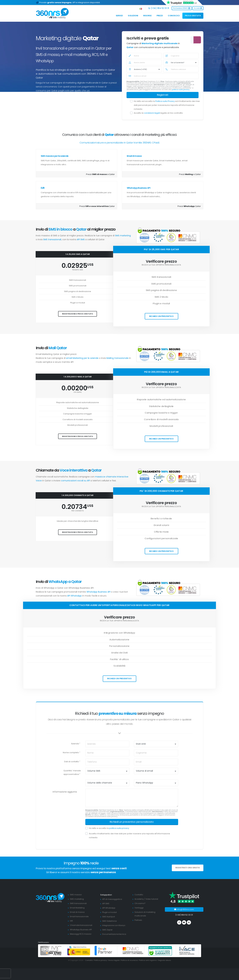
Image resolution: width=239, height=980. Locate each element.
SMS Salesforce (110, 921)
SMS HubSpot (109, 917)
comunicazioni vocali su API (75, 481)
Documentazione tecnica (115, 934)
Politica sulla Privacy (165, 101)
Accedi (198, 8)
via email (78, 392)
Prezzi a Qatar (100, 174)
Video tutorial (152, 899)
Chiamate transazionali (81, 925)
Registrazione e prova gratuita (78, 314)
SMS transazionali (52, 239)
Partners (139, 920)
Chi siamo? (140, 903)
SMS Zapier (108, 930)
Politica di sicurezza (129, 960)
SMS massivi (76, 895)
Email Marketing (78, 908)
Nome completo (71, 753)
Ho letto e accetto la (109, 828)
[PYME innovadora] (79, 951)
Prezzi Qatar (97, 206)
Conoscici (174, 16)
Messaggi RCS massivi (81, 934)
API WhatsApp (74, 596)
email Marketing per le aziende (83, 358)
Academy (139, 899)
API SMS (81, 239)
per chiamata (78, 511)
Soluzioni (133, 16)
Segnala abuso (165, 960)
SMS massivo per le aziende (55, 156)
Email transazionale (79, 916)
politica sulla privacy (181, 90)
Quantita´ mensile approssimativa (72, 772)
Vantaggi (139, 908)
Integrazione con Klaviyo (114, 925)
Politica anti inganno (148, 960)
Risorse (147, 16)
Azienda (75, 744)
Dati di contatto (72, 762)
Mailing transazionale (118, 358)
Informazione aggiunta (65, 792)
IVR (43, 188)
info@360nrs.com (184, 909)
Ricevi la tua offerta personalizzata (161, 265)
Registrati (163, 95)
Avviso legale (113, 960)
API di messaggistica (112, 899)
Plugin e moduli (110, 912)
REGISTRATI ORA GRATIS (188, 868)
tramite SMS (78, 270)
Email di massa (134, 156)
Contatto (139, 895)
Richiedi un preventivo (161, 316)
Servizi (119, 16)
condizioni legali (152, 113)
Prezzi (160, 16)
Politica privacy (100, 960)
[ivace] (187, 951)
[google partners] (106, 951)
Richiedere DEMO (182, 8)
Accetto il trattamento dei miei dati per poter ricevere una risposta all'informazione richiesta (129, 836)
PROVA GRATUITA (193, 16)
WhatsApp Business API (139, 188)
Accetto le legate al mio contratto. (159, 113)
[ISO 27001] (52, 951)
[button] (141, 8)
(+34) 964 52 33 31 (159, 8)
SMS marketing (123, 236)
